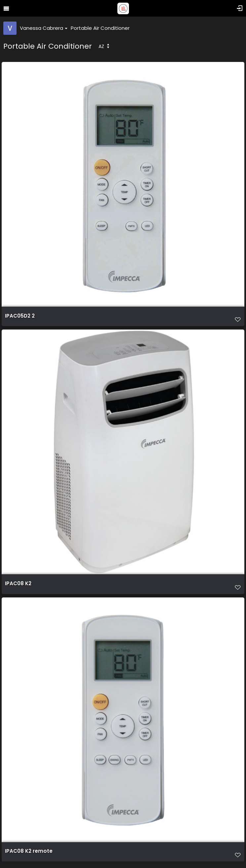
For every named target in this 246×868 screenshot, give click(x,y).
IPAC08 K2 (18, 584)
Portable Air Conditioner (100, 28)
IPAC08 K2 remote (29, 851)
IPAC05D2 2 (20, 316)
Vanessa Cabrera (44, 28)
